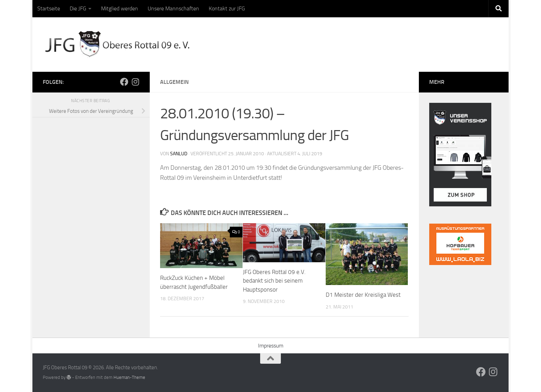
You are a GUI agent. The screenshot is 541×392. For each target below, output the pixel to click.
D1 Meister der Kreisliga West (363, 295)
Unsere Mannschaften (173, 8)
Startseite (49, 8)
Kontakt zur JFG (227, 8)
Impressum (271, 346)
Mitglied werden (120, 8)
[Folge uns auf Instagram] (135, 82)
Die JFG (78, 8)
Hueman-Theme (129, 377)
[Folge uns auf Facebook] (124, 82)
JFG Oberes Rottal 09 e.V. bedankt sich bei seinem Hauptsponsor (274, 281)
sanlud (179, 154)
